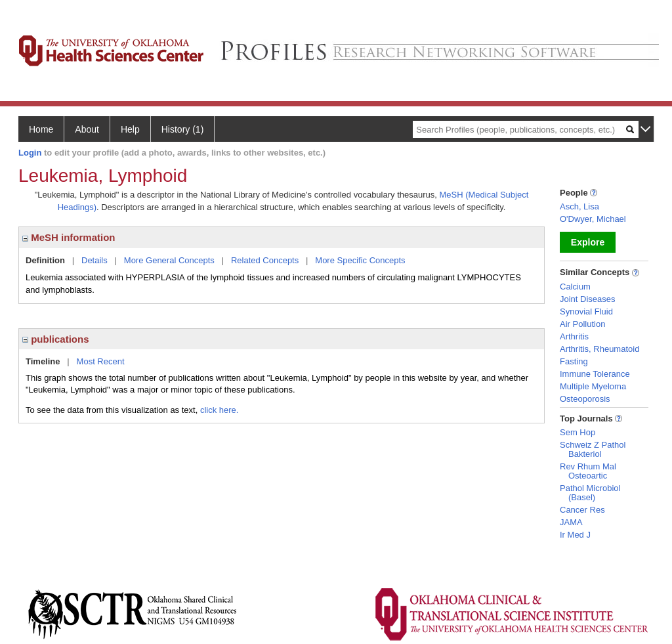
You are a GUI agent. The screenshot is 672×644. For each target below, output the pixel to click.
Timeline (43, 361)
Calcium (575, 287)
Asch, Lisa (579, 206)
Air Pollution (582, 324)
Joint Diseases (588, 299)
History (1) (183, 129)
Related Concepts (265, 260)
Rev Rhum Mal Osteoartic (588, 471)
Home (41, 129)
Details (94, 260)
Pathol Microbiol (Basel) (590, 493)
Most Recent (101, 361)
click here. (220, 410)
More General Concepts (169, 260)
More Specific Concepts (360, 260)
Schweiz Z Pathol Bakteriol (593, 449)
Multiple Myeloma (593, 386)
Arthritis (574, 336)
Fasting (574, 361)
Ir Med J (575, 535)
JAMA (571, 522)
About (87, 129)
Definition (45, 260)
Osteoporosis (585, 399)
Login (30, 153)
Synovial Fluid (586, 311)
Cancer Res (582, 510)
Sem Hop (577, 432)
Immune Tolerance (595, 374)
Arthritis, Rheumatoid (599, 349)
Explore (588, 242)
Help (130, 129)
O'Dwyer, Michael (593, 219)
